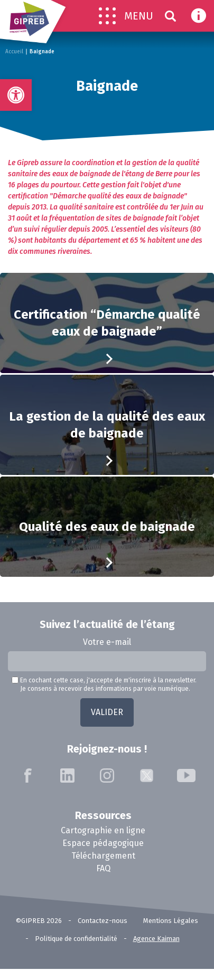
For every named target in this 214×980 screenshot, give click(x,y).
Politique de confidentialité (76, 939)
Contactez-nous (103, 921)
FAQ (103, 868)
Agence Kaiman (156, 939)
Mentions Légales (171, 921)
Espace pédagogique (103, 843)
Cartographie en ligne (103, 830)
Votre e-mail (107, 642)
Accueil (14, 52)
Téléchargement (103, 856)
